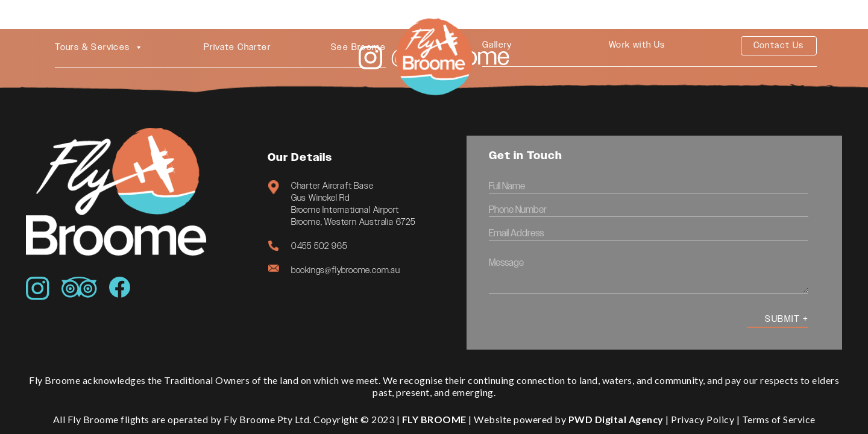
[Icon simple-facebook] (120, 287)
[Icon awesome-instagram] (38, 288)
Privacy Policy (703, 419)
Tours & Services (99, 47)
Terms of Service (779, 419)
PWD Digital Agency (616, 419)
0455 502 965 (319, 246)
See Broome (358, 47)
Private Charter (237, 47)
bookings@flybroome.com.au (346, 270)
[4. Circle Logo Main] (434, 51)
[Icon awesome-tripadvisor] (79, 287)
